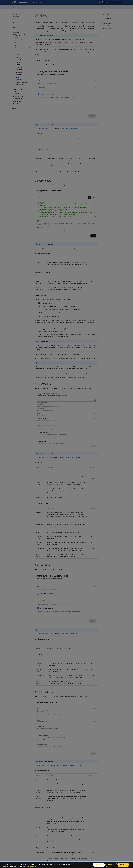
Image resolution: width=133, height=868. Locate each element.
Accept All (123, 865)
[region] (66, 865)
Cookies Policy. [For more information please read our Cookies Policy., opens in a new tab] (32, 866)
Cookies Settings (99, 865)
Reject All (111, 865)
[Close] (130, 864)
